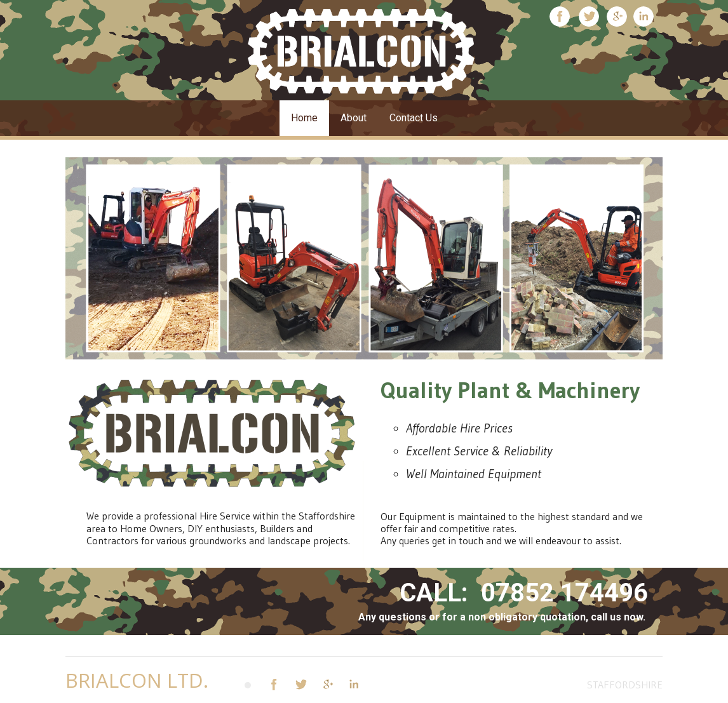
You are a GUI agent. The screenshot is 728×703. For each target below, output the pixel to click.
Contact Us (414, 118)
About (354, 118)
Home (304, 118)
